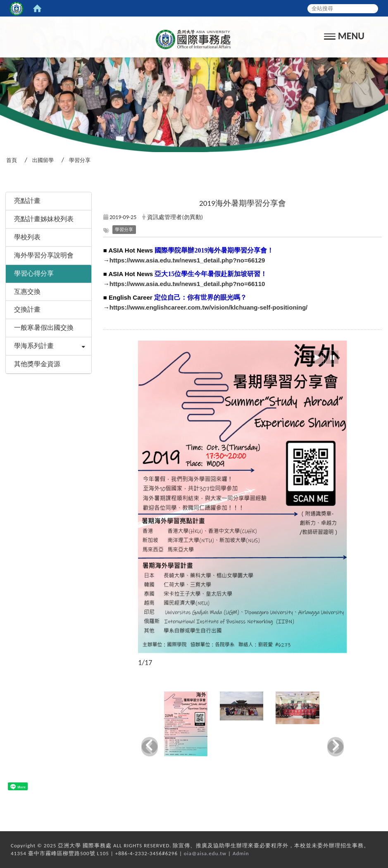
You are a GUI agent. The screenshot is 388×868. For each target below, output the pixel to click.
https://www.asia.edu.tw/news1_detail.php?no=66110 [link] (187, 284)
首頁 (12, 160)
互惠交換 (27, 292)
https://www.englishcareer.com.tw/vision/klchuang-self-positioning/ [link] (209, 307)
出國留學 (43, 160)
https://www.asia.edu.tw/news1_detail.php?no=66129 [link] (187, 260)
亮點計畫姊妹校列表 (44, 219)
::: (3, 181)
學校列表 (27, 237)
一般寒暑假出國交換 (44, 328)
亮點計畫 (27, 201)
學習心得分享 (34, 273)
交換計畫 (27, 309)
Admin (241, 853)
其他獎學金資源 (37, 364)
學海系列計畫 (34, 346)
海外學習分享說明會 (44, 255)
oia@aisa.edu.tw (205, 853)
